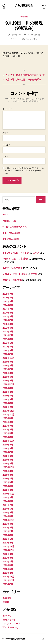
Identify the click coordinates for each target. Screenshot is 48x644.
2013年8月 (8, 528)
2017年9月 (8, 418)
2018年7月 (8, 396)
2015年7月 (8, 479)
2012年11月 (8, 546)
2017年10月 (8, 415)
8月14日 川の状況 (12, 280)
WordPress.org (10, 627)
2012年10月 (8, 550)
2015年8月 (8, 475)
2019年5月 (8, 377)
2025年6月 (8, 298)
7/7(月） (7, 215)
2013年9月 (8, 524)
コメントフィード (11, 624)
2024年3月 (8, 313)
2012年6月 (8, 565)
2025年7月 (8, 294)
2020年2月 (8, 354)
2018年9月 (8, 388)
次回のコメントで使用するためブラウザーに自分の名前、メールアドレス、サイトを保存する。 (24, 171)
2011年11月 (8, 577)
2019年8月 (8, 366)
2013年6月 (8, 535)
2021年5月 (8, 343)
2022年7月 (8, 320)
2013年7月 (8, 531)
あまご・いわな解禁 (12, 268)
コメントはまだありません (26, 39)
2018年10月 (8, 384)
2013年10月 (8, 520)
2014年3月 (8, 516)
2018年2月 (8, 407)
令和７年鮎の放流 (11, 233)
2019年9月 (8, 362)
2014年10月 (8, 494)
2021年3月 (8, 347)
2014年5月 (8, 513)
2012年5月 (8, 569)
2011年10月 (8, 580)
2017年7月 (8, 426)
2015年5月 (8, 486)
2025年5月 (8, 301)
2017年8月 (8, 422)
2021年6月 (8, 339)
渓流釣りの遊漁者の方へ (15, 227)
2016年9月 (8, 445)
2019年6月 (8, 373)
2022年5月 (8, 328)
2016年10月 (8, 441)
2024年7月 (8, 309)
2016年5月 (8, 460)
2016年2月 (8, 464)
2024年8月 (8, 305)
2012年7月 (8, 562)
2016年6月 (8, 456)
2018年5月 (8, 403)
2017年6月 (8, 430)
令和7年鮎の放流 (11, 239)
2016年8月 (8, 448)
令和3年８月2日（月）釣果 (16, 253)
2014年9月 (8, 497)
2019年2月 (8, 381)
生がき (36, 253)
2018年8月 (8, 392)
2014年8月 (8, 501)
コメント (7, 109)
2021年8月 (8, 332)
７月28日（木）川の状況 (15, 274)
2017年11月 (8, 411)
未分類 (6, 602)
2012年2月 (8, 573)
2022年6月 (8, 324)
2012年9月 (8, 554)
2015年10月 (8, 467)
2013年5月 (8, 539)
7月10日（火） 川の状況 (15, 259)
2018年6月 (8, 399)
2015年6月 (8, 482)
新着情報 (24, 17)
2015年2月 (8, 490)
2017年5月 (8, 433)
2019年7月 (8, 369)
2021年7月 (8, 335)
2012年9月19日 (34, 35)
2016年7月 (8, 452)
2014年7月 (8, 505)
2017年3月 (8, 437)
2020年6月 (8, 350)
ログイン (7, 616)
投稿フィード (9, 620)
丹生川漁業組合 (24, 5)
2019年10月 (8, 358)
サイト (5, 156)
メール (6, 145)
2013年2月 (8, 543)
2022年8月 (8, 317)
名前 (5, 133)
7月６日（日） (10, 221)
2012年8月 (8, 558)
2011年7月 (8, 584)
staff (20, 35)
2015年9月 (8, 471)
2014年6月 (8, 509)
